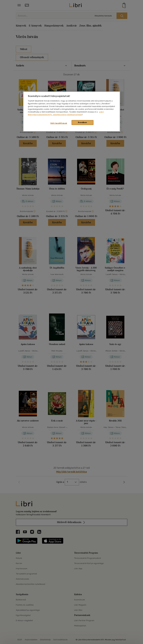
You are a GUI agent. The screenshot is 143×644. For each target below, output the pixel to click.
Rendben (82, 122)
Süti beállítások (59, 123)
